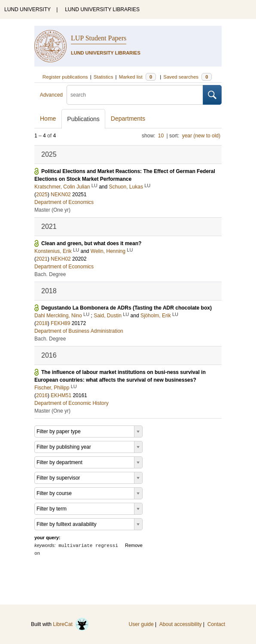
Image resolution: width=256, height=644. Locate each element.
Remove (134, 545)
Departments (128, 118)
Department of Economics (64, 202)
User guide (141, 624)
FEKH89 (60, 323)
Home (48, 118)
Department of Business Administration (79, 331)
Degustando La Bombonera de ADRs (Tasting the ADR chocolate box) (126, 308)
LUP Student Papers (99, 38)
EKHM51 (61, 395)
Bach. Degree (50, 274)
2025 (42, 194)
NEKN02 (61, 194)
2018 (42, 323)
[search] (135, 95)
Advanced (51, 95)
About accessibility (181, 624)
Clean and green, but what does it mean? (91, 243)
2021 (42, 259)
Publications (83, 119)
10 (161, 136)
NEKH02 (61, 259)
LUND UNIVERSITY (27, 9)
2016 (42, 395)
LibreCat (71, 624)
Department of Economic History (72, 403)
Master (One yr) (52, 210)
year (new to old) (201, 136)
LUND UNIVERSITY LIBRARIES (102, 9)
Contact (216, 624)
